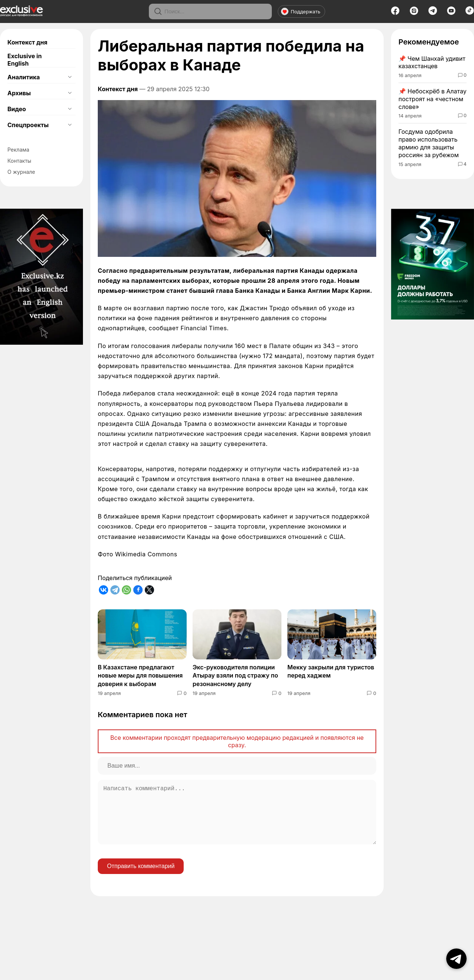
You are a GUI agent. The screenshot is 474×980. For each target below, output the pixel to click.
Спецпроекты (28, 125)
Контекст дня (27, 42)
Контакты (19, 161)
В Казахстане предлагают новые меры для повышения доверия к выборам (140, 676)
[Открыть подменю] (70, 77)
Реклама (18, 150)
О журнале (21, 172)
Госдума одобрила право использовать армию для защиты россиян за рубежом (429, 143)
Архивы (19, 93)
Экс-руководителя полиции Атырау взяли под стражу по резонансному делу (235, 676)
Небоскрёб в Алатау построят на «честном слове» (433, 99)
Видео (17, 109)
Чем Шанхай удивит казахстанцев (432, 62)
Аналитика (24, 77)
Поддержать (301, 11)
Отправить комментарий (141, 878)
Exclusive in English (25, 60)
